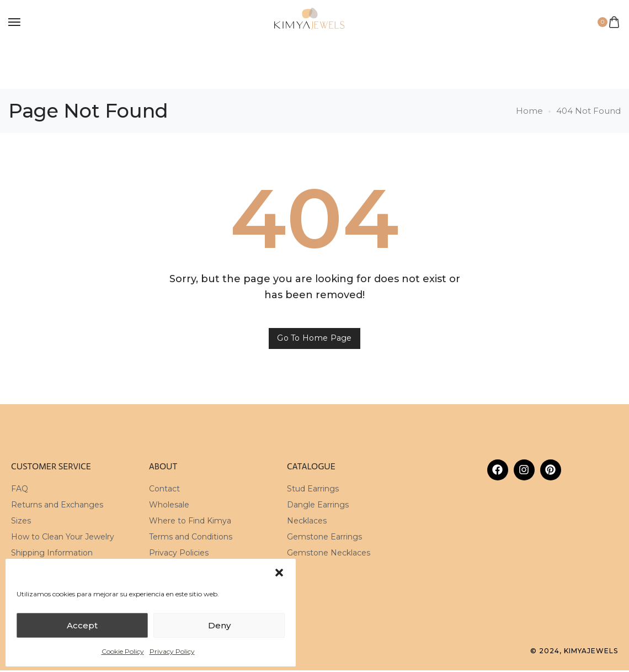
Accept (82, 625)
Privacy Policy (172, 651)
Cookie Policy (123, 651)
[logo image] (310, 21)
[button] (279, 573)
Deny (219, 625)
